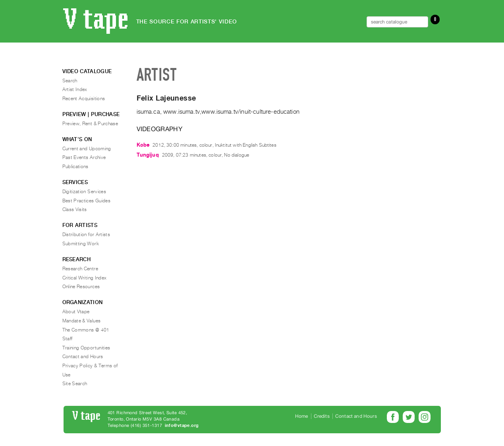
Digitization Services (84, 192)
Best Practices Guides (87, 201)
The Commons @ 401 (86, 330)
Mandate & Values (82, 321)
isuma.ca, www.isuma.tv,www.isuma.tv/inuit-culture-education (218, 112)
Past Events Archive (84, 157)
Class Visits (75, 209)
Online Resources (81, 287)
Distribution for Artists (86, 235)
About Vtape (76, 312)
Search (70, 81)
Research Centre (80, 269)
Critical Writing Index (85, 278)
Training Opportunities (86, 348)
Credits (322, 416)
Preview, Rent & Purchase (90, 124)
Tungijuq (148, 155)
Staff (68, 339)
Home (302, 416)
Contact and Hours (83, 357)
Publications (75, 167)
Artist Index (75, 89)
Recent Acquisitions (84, 99)
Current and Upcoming (87, 149)
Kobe (143, 145)
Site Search (75, 384)
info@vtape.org (182, 426)
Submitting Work (81, 244)
